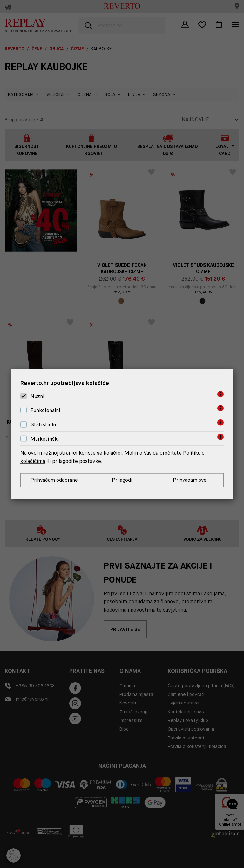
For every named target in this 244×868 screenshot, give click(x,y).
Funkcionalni (45, 410)
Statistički (43, 424)
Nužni (37, 396)
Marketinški (45, 439)
